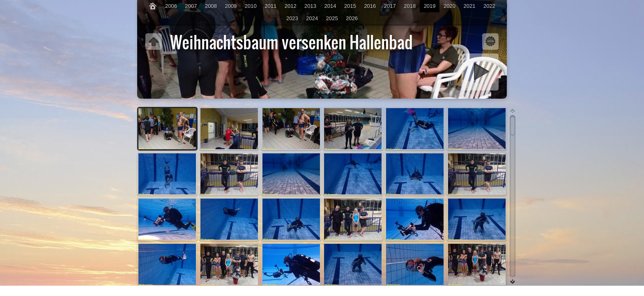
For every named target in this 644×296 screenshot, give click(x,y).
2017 (390, 6)
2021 (469, 6)
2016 (370, 6)
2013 (310, 6)
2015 (350, 6)
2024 (312, 18)
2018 (410, 6)
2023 (292, 18)
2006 (171, 6)
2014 (330, 6)
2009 (231, 6)
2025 (332, 18)
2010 (251, 6)
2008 (211, 6)
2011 (270, 6)
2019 (430, 6)
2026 (352, 18)
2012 (291, 6)
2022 (489, 6)
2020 (450, 6)
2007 (191, 6)
